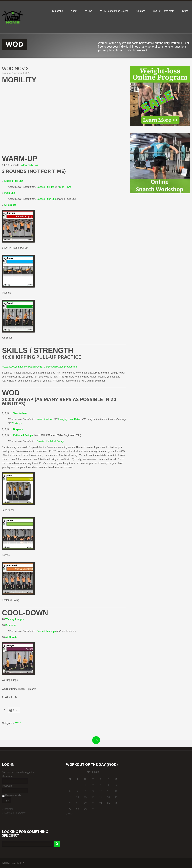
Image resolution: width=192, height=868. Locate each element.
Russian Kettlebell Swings (50, 441)
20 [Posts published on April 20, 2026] (70, 803)
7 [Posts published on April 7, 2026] (78, 791)
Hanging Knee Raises (70, 419)
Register (8, 809)
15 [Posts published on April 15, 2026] (85, 797)
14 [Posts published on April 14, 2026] (77, 797)
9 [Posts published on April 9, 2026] (93, 791)
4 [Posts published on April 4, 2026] (108, 785)
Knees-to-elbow (45, 419)
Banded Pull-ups (45, 187)
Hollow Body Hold (29, 165)
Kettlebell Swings (23, 435)
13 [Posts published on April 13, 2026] (70, 797)
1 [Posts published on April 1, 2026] (85, 785)
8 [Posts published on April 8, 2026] (85, 791)
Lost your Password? (15, 813)
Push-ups (11, 625)
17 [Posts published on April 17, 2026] (101, 797)
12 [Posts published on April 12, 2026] (116, 791)
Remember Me (13, 795)
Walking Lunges (15, 619)
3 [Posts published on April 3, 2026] (101, 785)
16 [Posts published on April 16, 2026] (93, 797)
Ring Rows (65, 187)
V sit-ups (17, 423)
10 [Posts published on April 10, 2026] (101, 791)
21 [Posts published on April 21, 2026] (77, 803)
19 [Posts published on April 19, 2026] (116, 797)
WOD (18, 723)
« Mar (70, 814)
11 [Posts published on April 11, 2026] (108, 791)
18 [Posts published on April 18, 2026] (108, 797)
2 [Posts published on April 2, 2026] (93, 785)
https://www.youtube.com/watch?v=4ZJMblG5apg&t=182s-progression (39, 367)
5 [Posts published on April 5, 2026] (116, 785)
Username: (8, 776)
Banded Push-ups (46, 199)
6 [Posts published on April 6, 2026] (70, 791)
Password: (8, 786)
